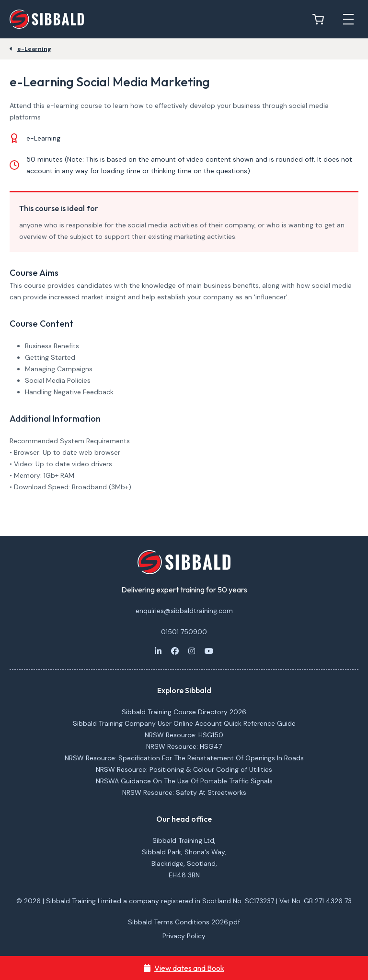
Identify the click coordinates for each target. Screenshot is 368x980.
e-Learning (34, 49)
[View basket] (321, 19)
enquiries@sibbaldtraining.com (184, 611)
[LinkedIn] (158, 651)
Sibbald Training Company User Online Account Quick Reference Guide (184, 723)
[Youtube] (209, 651)
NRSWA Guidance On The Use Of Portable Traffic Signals (184, 781)
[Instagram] (192, 651)
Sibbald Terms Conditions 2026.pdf (184, 922)
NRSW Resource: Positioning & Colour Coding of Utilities (184, 769)
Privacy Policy (184, 936)
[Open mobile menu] (348, 19)
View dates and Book (184, 968)
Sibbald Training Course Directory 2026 (184, 712)
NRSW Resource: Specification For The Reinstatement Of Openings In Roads (184, 758)
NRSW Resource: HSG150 (184, 735)
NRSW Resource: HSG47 (184, 746)
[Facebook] (175, 651)
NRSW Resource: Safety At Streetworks (184, 792)
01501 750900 (184, 632)
